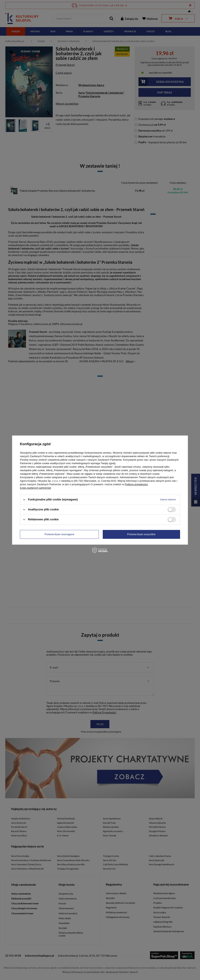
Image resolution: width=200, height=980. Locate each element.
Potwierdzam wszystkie (141, 534)
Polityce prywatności (136, 484)
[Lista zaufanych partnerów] (35, 488)
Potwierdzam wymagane (59, 534)
